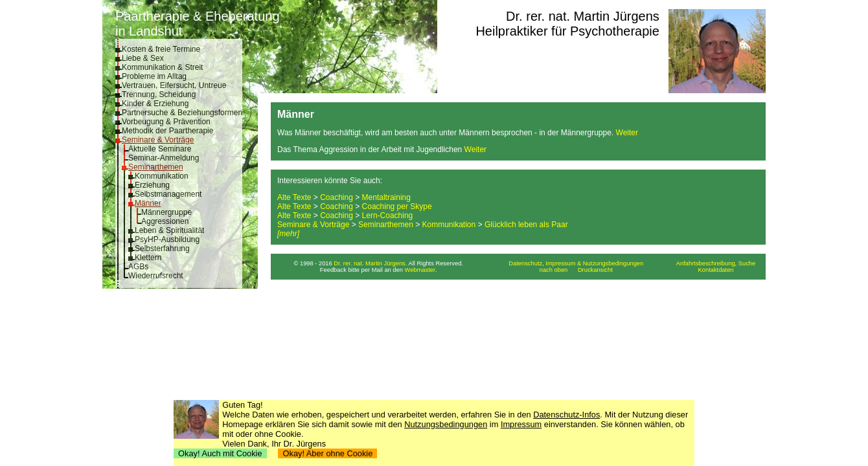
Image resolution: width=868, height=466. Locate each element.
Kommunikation (162, 176)
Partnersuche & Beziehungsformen (182, 113)
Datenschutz (525, 263)
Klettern (148, 258)
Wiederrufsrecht (156, 276)
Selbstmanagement (168, 194)
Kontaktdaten (716, 270)
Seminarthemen (156, 167)
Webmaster (420, 270)
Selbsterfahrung (162, 249)
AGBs (138, 267)
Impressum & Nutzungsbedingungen (594, 263)
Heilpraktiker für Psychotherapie (567, 31)
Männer (148, 203)
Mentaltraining (386, 197)
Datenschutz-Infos (566, 415)
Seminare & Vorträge (158, 140)
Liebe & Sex (143, 58)
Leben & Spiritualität (169, 230)
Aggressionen (165, 221)
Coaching (337, 197)
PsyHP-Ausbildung (167, 239)
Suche (747, 263)
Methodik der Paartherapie (167, 131)
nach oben (554, 270)
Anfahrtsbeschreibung (706, 263)
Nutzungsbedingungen (446, 424)
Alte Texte (294, 197)
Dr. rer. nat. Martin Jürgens (583, 16)
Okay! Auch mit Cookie (220, 453)
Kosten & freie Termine (161, 49)
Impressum (521, 424)
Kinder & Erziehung (155, 104)
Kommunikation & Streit (162, 67)
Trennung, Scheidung (159, 94)
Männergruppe (166, 212)
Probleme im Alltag (154, 76)
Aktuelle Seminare (160, 149)
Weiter (627, 133)
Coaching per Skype (397, 206)
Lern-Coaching (388, 216)
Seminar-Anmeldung (164, 158)
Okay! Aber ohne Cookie (327, 453)
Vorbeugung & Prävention (166, 122)
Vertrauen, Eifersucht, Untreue (174, 85)
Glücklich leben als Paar (526, 225)
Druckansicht (595, 270)
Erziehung (152, 185)
